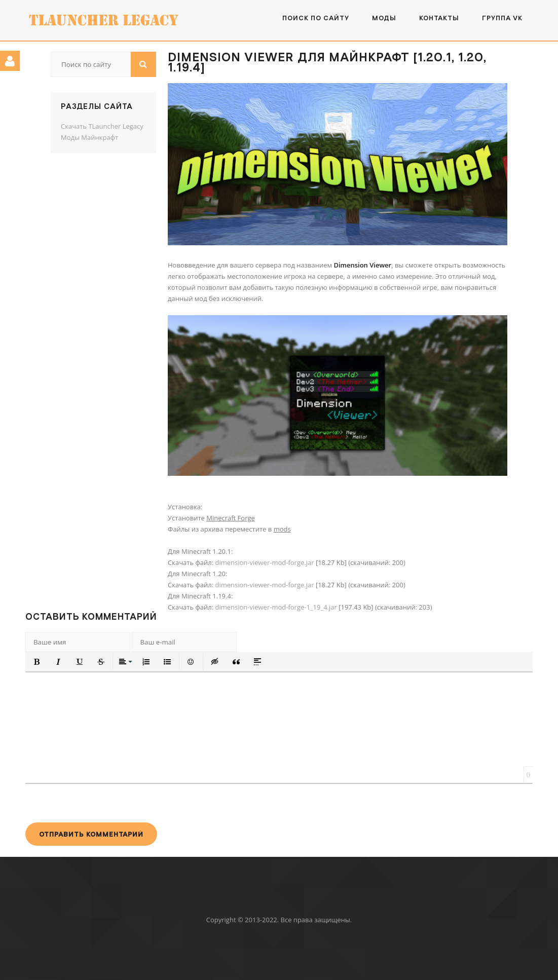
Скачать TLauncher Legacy (102, 126)
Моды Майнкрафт (89, 137)
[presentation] (102, 803)
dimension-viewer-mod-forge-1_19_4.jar (276, 607)
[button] (37, 662)
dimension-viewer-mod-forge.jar (264, 562)
